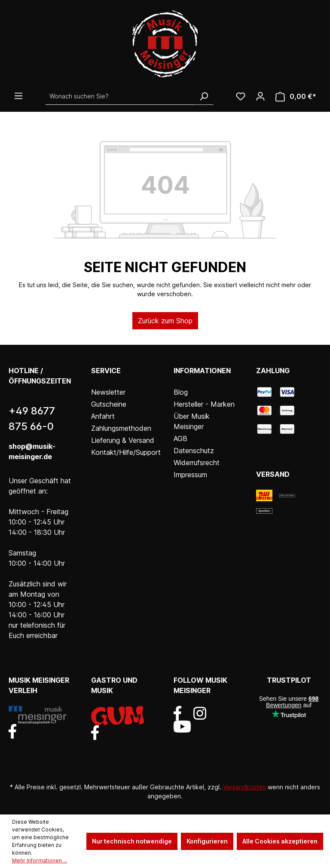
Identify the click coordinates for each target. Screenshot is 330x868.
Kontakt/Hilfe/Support (126, 452)
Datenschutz (194, 451)
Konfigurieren (207, 841)
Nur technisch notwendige (132, 841)
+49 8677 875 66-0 (32, 419)
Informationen (202, 371)
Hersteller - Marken (204, 404)
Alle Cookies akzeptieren (280, 841)
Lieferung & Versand (123, 440)
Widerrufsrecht (197, 463)
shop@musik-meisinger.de (32, 451)
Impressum (190, 475)
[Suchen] (204, 96)
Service (106, 371)
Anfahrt (103, 416)
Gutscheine (109, 404)
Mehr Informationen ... (40, 860)
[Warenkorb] (296, 97)
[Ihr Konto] (260, 96)
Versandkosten (244, 787)
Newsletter (108, 392)
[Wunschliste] (241, 96)
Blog (181, 392)
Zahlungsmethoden (121, 428)
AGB (180, 439)
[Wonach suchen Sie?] (120, 96)
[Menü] (18, 96)
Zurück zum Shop (165, 321)
